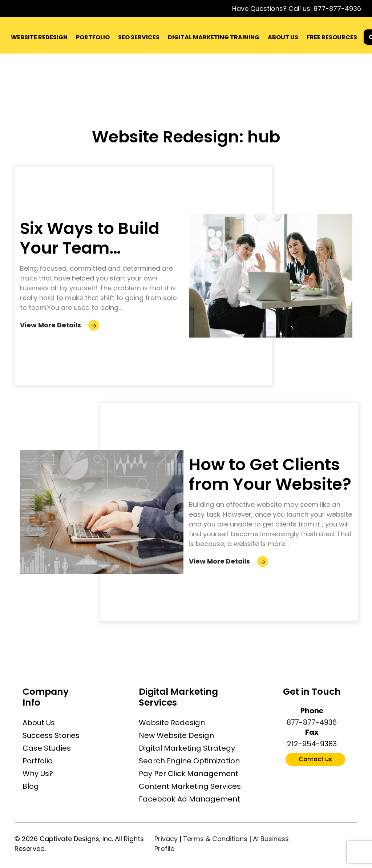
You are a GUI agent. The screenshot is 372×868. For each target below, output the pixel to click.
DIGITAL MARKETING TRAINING (214, 37)
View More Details (60, 325)
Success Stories (51, 735)
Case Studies (47, 748)
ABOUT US (283, 37)
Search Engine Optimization (189, 761)
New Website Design (176, 735)
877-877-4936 (337, 9)
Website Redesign (172, 723)
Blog (31, 786)
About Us (39, 723)
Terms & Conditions (215, 839)
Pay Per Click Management (189, 774)
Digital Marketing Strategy (187, 748)
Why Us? (38, 774)
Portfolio (38, 761)
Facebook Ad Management (189, 799)
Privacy (166, 839)
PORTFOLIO (93, 37)
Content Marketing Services (190, 786)
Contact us (315, 759)
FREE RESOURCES (332, 37)
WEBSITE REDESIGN (39, 37)
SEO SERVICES (139, 37)
